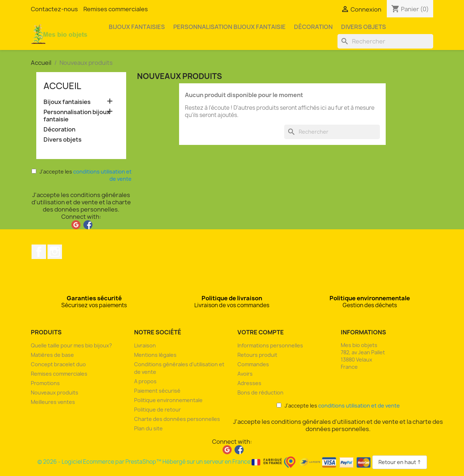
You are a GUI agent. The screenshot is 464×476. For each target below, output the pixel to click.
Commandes (253, 364)
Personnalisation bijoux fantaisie (229, 27)
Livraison (145, 345)
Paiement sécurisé (157, 391)
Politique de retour (158, 410)
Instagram (55, 252)
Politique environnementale (168, 400)
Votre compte (261, 332)
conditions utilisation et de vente (359, 406)
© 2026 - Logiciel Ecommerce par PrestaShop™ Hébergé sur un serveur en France (205, 462)
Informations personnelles (270, 345)
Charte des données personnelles (177, 419)
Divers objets (364, 27)
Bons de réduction (260, 393)
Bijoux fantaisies (137, 27)
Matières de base (52, 355)
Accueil (62, 86)
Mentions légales (155, 355)
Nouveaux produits (55, 393)
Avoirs (245, 374)
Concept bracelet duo (58, 364)
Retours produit (257, 355)
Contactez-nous (54, 9)
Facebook (39, 252)
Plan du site (148, 428)
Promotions (45, 383)
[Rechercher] (385, 41)
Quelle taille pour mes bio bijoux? (71, 345)
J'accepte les (82, 175)
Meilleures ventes (53, 402)
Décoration (313, 27)
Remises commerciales (116, 9)
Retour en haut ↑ (400, 462)
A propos (145, 381)
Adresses (249, 383)
